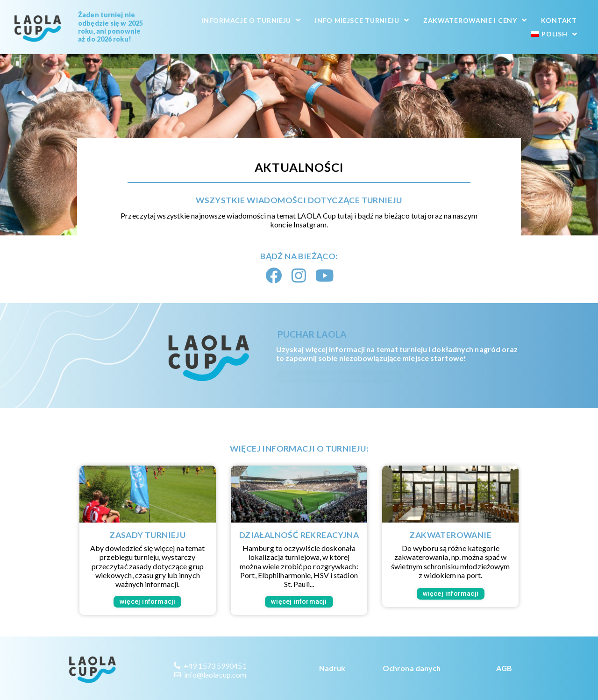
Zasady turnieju (147, 535)
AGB (504, 668)
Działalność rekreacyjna (299, 535)
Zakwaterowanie (450, 535)
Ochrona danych (412, 668)
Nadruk (332, 668)
